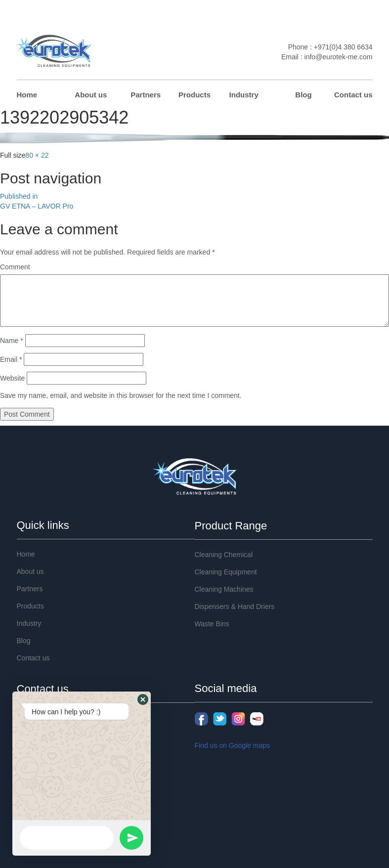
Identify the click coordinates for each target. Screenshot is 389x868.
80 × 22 (37, 155)
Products (194, 95)
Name (12, 341)
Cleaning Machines (224, 589)
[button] (143, 699)
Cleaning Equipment (226, 572)
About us (91, 95)
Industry (244, 95)
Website (12, 378)
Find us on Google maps (233, 745)
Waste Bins (212, 624)
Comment (15, 267)
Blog (303, 95)
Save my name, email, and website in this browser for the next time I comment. (121, 395)
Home (27, 95)
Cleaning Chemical (224, 555)
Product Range (231, 526)
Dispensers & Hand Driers (235, 607)
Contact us (353, 95)
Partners (146, 95)
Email (11, 359)
